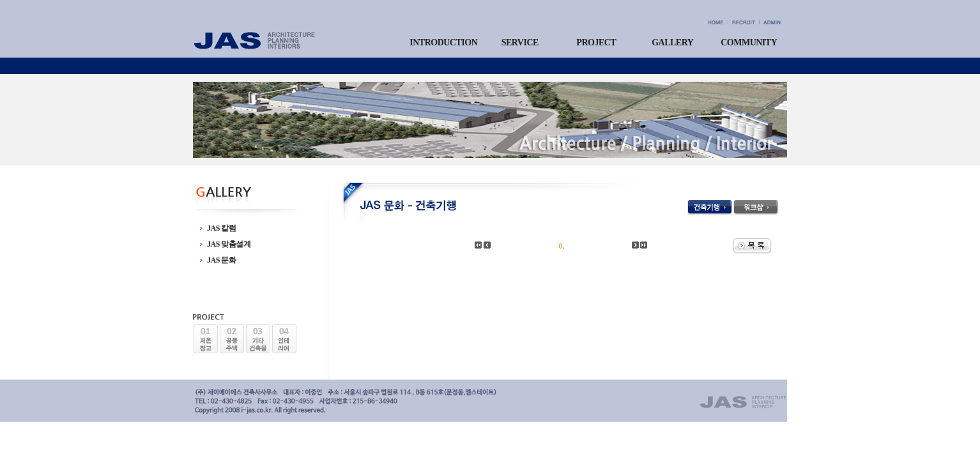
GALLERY (672, 42)
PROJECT (596, 42)
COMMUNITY (749, 42)
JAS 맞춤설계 (229, 244)
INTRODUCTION (443, 42)
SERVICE (520, 42)
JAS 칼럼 (221, 228)
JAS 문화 (221, 260)
